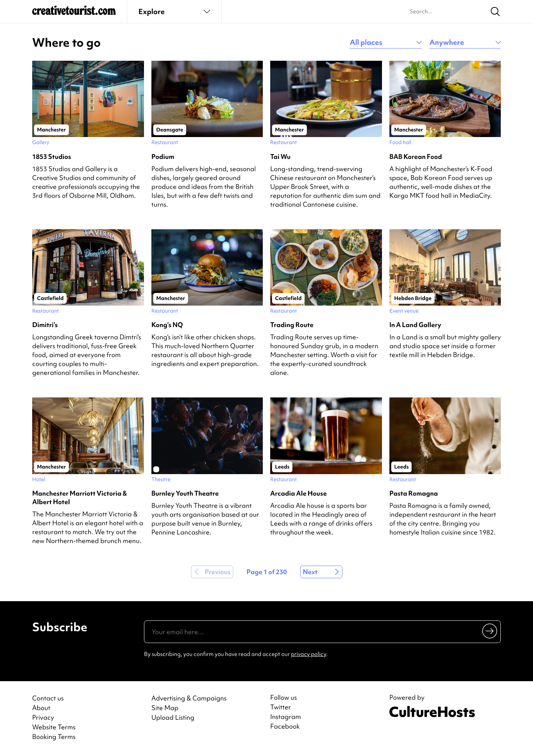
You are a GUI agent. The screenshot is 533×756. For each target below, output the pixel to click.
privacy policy (309, 654)
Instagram (286, 717)
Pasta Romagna (414, 493)
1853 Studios (52, 156)
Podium (163, 156)
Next (310, 572)
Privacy (43, 717)
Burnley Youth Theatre (185, 493)
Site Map (165, 708)
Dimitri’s (45, 325)
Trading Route (292, 325)
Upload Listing (173, 717)
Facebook (285, 726)
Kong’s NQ (167, 325)
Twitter (281, 707)
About (41, 708)
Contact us (48, 698)
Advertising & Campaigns (189, 698)
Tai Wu (280, 156)
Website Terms (54, 727)
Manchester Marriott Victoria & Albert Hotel (80, 497)
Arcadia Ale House (299, 493)
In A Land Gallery (415, 325)
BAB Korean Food (416, 156)
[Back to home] (74, 13)
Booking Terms (54, 737)
